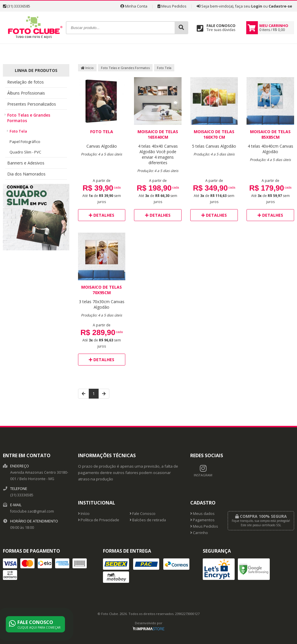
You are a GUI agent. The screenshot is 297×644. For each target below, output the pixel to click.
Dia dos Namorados (26, 174)
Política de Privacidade (99, 520)
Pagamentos (202, 520)
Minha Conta (134, 6)
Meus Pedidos (172, 6)
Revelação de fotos (26, 82)
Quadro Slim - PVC (25, 152)
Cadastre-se (280, 6)
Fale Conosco (143, 514)
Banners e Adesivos (26, 163)
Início (87, 68)
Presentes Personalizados (32, 104)
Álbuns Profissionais (26, 93)
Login (257, 6)
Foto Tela (18, 131)
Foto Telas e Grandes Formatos (29, 118)
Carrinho (199, 533)
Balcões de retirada (148, 520)
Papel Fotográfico (25, 142)
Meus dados (202, 514)
